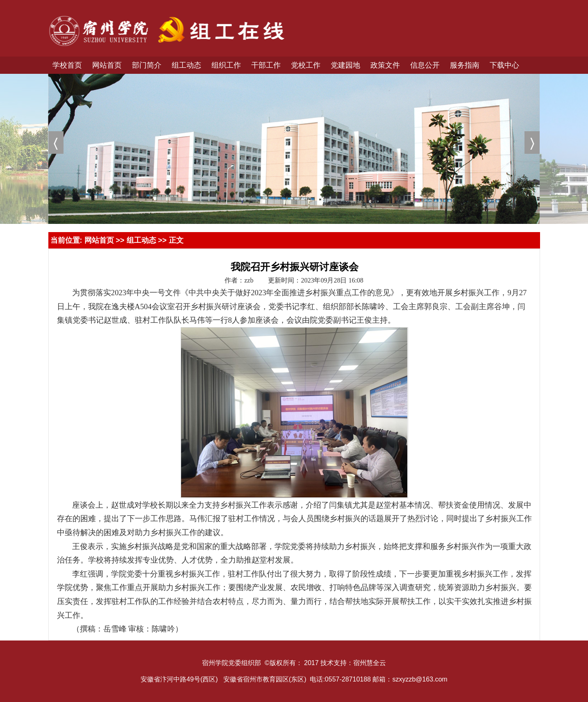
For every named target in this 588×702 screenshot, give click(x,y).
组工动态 (141, 240)
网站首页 (99, 240)
